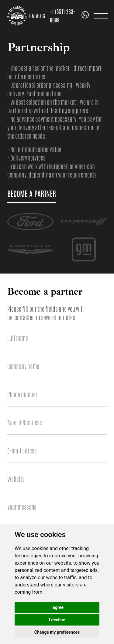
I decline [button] (57, 620)
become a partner (32, 194)
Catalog (37, 16)
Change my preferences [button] (57, 632)
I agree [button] (57, 607)
